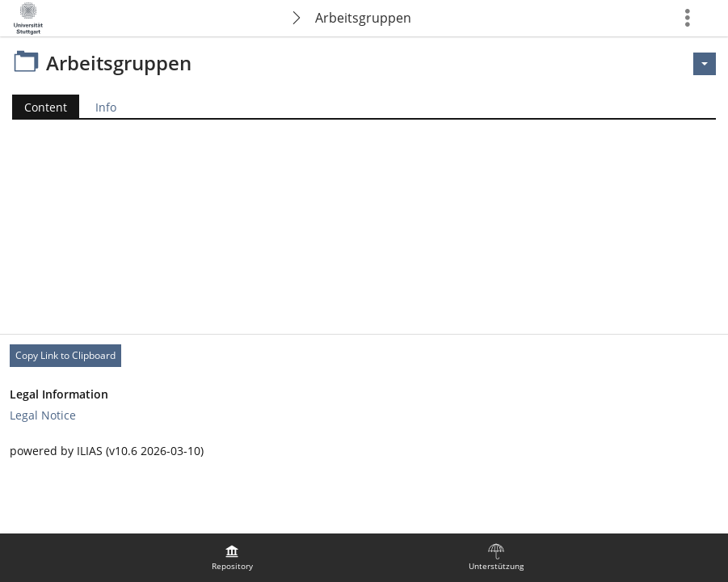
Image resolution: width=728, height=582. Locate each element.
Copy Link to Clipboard (65, 355)
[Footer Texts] (364, 451)
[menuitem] (232, 558)
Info (106, 107)
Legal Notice (43, 415)
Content (40, 107)
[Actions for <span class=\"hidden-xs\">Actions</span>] (705, 64)
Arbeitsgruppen (363, 18)
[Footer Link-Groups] (364, 405)
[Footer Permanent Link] (364, 356)
